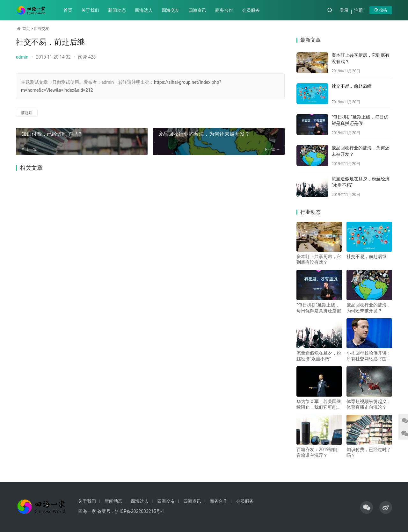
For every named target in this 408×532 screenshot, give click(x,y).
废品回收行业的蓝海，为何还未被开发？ (204, 134)
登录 (344, 10)
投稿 (381, 10)
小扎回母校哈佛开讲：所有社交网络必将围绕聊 (369, 356)
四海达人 (144, 10)
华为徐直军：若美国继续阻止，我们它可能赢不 (319, 404)
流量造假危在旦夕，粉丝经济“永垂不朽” (319, 356)
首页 (68, 10)
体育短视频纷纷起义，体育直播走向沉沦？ (369, 404)
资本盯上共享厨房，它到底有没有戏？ (319, 259)
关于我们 (90, 10)
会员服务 (251, 10)
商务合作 (224, 10)
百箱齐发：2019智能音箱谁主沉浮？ (317, 452)
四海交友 (171, 10)
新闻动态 (117, 10)
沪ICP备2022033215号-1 (140, 511)
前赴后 (27, 113)
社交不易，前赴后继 (352, 86)
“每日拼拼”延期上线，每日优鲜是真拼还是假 (319, 308)
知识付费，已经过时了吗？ (52, 134)
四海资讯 (197, 10)
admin (22, 57)
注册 (359, 10)
